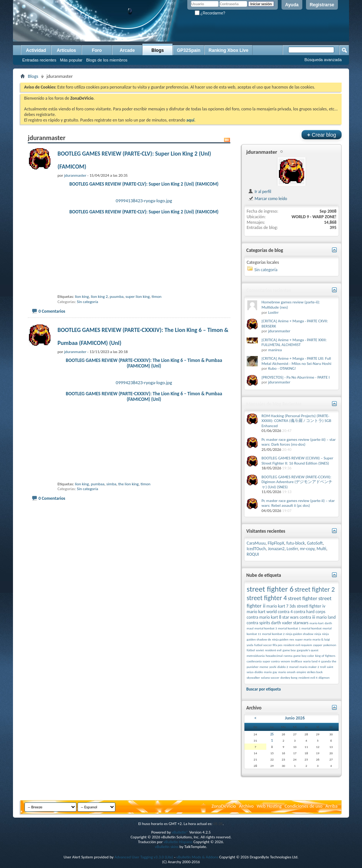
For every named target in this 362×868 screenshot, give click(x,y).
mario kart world (262, 612)
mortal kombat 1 (289, 628)
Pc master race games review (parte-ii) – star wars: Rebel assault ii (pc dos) (298, 503)
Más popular (71, 60)
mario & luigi (321, 639)
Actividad (36, 50)
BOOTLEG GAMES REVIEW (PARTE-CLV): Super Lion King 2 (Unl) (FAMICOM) (144, 184)
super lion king (137, 323)
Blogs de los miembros (107, 60)
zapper (318, 645)
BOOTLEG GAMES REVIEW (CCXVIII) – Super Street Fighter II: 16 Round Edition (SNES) (297, 461)
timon (157, 323)
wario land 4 (311, 661)
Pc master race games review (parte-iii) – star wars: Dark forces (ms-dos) (299, 442)
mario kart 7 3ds (281, 606)
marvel (294, 667)
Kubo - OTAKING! (282, 368)
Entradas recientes (39, 60)
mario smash (287, 672)
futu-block (296, 543)
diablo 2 (283, 667)
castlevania (254, 661)
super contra (271, 661)
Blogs (157, 50)
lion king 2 (99, 323)
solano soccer (270, 677)
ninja (318, 634)
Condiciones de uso (303, 806)
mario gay (270, 672)
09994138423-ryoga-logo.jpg (144, 201)
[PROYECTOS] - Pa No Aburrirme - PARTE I (296, 377)
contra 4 (285, 612)
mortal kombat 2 (274, 634)
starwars (301, 623)
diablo (259, 672)
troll (323, 667)
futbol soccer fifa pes (268, 645)
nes (292, 639)
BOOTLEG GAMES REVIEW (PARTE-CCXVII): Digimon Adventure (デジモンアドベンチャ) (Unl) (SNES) (297, 482)
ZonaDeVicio (224, 806)
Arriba (331, 806)
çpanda (326, 661)
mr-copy (307, 549)
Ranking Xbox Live (228, 50)
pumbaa (98, 537)
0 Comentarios (52, 338)
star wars (290, 617)
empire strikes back (309, 672)
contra (252, 617)
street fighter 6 (270, 589)
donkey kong (289, 677)
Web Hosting (269, 806)
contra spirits (258, 623)
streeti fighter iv (311, 606)
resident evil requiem (298, 645)
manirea (275, 350)
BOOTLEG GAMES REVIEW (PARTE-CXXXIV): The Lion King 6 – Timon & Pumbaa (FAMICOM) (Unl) (144, 390)
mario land (326, 617)
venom (285, 661)
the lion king (129, 537)
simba (111, 537)
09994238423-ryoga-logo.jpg (144, 409)
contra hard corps (310, 612)
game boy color (304, 656)
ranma (288, 656)
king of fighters (325, 656)
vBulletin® (180, 832)
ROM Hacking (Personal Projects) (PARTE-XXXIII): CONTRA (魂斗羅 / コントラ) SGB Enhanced (296, 421)
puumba (117, 323)
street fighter (302, 598)
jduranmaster (262, 152)
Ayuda (292, 5)
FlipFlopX (276, 543)
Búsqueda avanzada (323, 60)
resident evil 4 (308, 677)
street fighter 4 (267, 598)
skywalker (253, 677)
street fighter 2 (315, 589)
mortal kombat (312, 628)
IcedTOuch (256, 549)
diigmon (324, 677)
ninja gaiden (280, 639)
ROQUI (253, 554)
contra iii (307, 617)
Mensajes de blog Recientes (274, 404)
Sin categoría (87, 328)
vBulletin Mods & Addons (197, 857)
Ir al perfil (259, 192)
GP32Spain (189, 50)
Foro (97, 50)
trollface (297, 661)
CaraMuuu (256, 543)
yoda (250, 645)
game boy (289, 650)
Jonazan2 (276, 549)
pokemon (330, 645)
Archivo (246, 806)
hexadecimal (274, 656)
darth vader (282, 623)
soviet (260, 650)
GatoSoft (315, 543)
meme (264, 667)
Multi (321, 549)
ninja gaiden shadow (300, 634)
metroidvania (256, 656)
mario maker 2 (310, 667)
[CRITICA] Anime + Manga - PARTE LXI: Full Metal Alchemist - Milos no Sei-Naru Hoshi (296, 361)
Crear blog (322, 135)
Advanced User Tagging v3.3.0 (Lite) (144, 857)
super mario (303, 639)
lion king (82, 323)
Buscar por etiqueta (264, 689)
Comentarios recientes (269, 290)
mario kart (317, 623)
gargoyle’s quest (308, 650)
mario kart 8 (270, 617)
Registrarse (322, 5)
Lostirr (273, 312)
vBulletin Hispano (178, 842)
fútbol (251, 650)
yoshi (273, 667)
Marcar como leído (267, 199)
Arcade (127, 50)
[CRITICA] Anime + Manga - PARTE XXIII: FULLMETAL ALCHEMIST (294, 342)
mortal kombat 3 (266, 628)
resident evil (273, 650)
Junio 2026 (295, 718)
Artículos (66, 50)
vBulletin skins (167, 847)
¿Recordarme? (210, 13)
